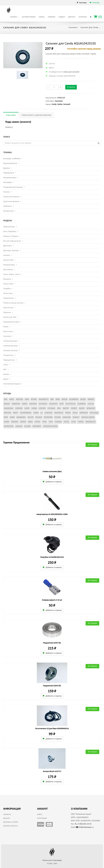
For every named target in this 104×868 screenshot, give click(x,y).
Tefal (44, 422)
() (98, 17)
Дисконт (72, 17)
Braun (7, 404)
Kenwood (91, 408)
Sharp (7, 422)
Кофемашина (9, 173)
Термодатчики (9, 360)
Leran (36, 413)
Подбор (62, 17)
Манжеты (7, 279)
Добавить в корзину (52, 482)
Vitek (73, 422)
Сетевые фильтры (10, 341)
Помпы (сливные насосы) (13, 303)
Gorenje (19, 408)
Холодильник (9, 211)
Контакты (83, 17)
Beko (58, 399)
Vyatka (60, 104)
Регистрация (42, 818)
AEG (6, 399)
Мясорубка (8, 182)
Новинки (52, 17)
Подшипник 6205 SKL (52, 643)
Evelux (91, 404)
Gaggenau (9, 408)
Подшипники (9, 298)
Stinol (37, 422)
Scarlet (76, 417)
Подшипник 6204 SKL (52, 686)
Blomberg (74, 399)
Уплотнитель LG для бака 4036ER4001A (52, 729)
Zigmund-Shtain (50, 426)
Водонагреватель (10, 163)
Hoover (42, 408)
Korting (8, 413)
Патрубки (7, 289)
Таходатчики (8, 355)
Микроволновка (10, 178)
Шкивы (6, 374)
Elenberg (82, 404)
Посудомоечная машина (13, 187)
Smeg (30, 422)
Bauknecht (44, 399)
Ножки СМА (8, 284)
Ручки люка (8, 332)
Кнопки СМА (8, 260)
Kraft (16, 413)
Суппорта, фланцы (10, 351)
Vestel (66, 422)
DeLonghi (43, 404)
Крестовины (8, 270)
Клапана (7, 255)
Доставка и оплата (11, 822)
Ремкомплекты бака (11, 322)
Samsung (67, 417)
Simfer (23, 422)
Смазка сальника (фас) (52, 472)
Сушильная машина (11, 201)
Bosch (83, 399)
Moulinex (94, 413)
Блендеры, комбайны (12, 159)
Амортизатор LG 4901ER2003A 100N (52, 514)
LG (42, 413)
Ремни (6, 327)
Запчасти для (52, 860)
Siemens (15, 422)
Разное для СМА (10, 317)
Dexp (61, 404)
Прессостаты (8, 308)
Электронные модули (12, 384)
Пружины (7, 312)
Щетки (6, 379)
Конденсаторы (9, 265)
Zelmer (27, 426)
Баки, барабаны (10, 232)
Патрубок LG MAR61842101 (52, 557)
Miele (75, 413)
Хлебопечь (8, 206)
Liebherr (48, 413)
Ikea (59, 408)
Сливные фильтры (10, 346)
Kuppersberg (26, 413)
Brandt (91, 399)
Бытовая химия (29, 17)
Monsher (84, 413)
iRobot (74, 408)
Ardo (12, 399)
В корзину (71, 87)
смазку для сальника (71, 72)
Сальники (73, 28)
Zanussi (19, 426)
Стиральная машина (11, 197)
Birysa (65, 399)
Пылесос (7, 192)
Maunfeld (59, 413)
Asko (27, 399)
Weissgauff (91, 422)
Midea (68, 413)
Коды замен (11, 115)
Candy (54, 104)
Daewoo (33, 404)
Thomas (58, 422)
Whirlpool (9, 426)
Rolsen (58, 417)
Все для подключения (12, 241)
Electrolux (70, 404)
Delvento (53, 404)
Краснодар (83, 3)
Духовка (7, 168)
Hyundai (51, 408)
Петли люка (8, 293)
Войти (40, 815)
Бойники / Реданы (11, 236)
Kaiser (82, 408)
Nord (12, 417)
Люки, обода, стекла (12, 274)
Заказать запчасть (10, 826)
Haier (27, 408)
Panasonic (21, 417)
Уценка (42, 17)
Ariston (19, 399)
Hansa (34, 408)
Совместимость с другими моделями (36, 115)
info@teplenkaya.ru (85, 827)
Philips (31, 417)
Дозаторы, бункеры (11, 251)
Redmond (48, 417)
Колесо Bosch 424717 (52, 772)
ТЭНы (5, 365)
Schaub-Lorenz (88, 417)
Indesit (66, 408)
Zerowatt (67, 104)
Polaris (39, 417)
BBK (52, 399)
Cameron (16, 404)
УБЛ (5, 370)
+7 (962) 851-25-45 (83, 824)
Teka (51, 422)
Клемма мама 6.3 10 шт (52, 600)
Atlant (34, 399)
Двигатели (8, 246)
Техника (14, 17)
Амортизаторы (9, 227)
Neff (6, 417)
